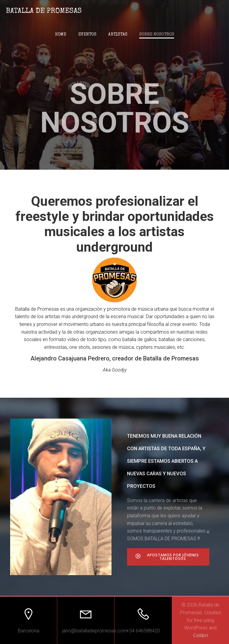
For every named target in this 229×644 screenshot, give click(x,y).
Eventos (87, 35)
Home (61, 35)
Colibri (201, 635)
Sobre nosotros (157, 35)
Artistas (118, 35)
